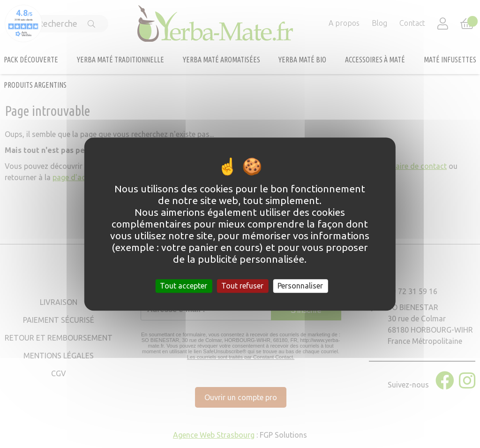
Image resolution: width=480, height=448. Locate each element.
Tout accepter (184, 286)
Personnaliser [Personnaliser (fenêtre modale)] (300, 286)
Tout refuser (242, 286)
